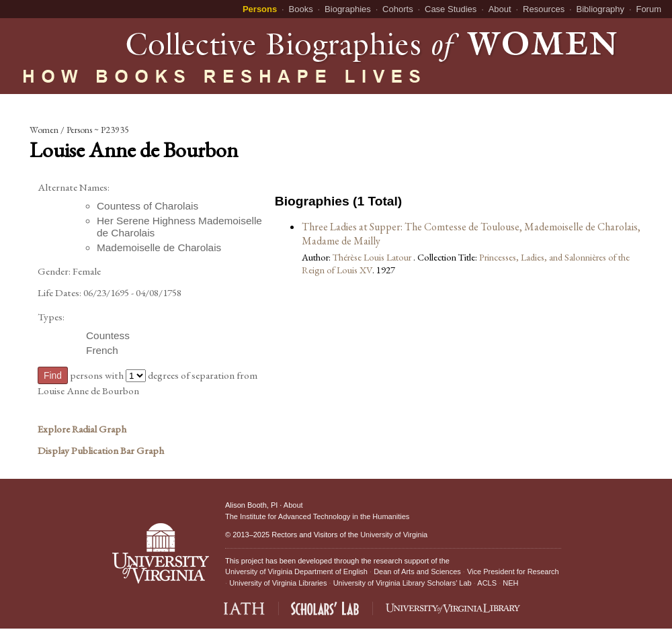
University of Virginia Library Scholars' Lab (403, 583)
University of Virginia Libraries (278, 583)
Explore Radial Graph (82, 429)
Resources (544, 9)
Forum (648, 9)
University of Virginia (394, 535)
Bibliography (601, 9)
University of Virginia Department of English (296, 572)
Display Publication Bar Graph (101, 451)
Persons (260, 9)
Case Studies (451, 9)
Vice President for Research (513, 572)
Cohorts (398, 9)
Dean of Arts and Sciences (417, 572)
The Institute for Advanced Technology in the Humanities (317, 516)
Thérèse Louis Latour (373, 257)
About (500, 9)
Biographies (348, 9)
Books (301, 9)
